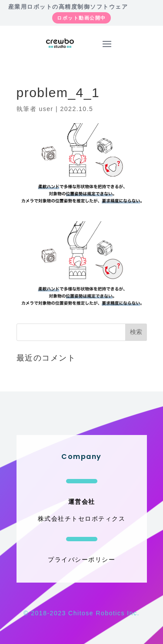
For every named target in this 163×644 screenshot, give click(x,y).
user (46, 109)
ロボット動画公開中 (81, 18)
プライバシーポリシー (81, 560)
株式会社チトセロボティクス (82, 519)
